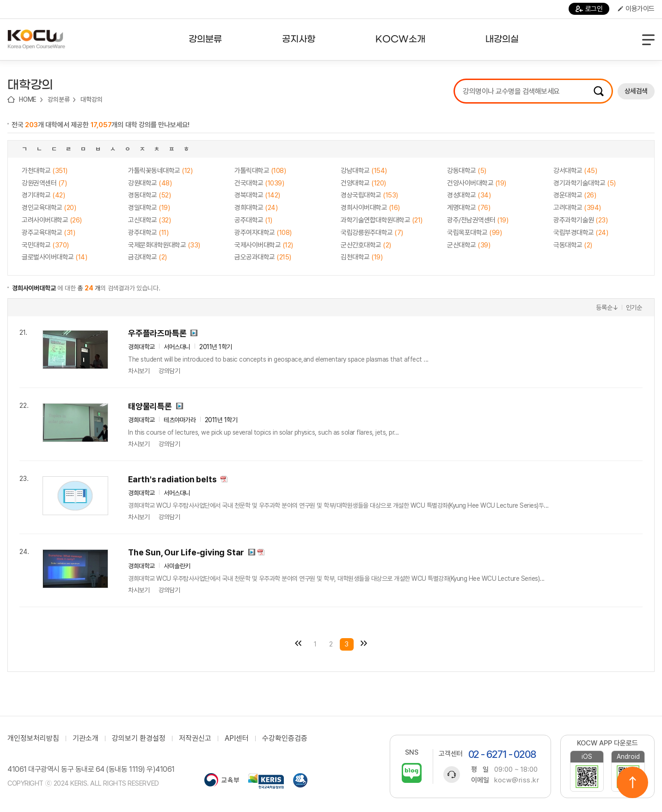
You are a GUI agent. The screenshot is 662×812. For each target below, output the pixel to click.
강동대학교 (467, 171)
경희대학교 (256, 208)
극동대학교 (573, 245)
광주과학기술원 (580, 220)
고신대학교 (149, 220)
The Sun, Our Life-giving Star (186, 552)
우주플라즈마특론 (157, 333)
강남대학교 (364, 171)
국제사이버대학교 (264, 245)
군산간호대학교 (366, 245)
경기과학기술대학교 (585, 183)
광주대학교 (148, 233)
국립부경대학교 (581, 233)
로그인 (589, 9)
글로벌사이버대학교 (54, 257)
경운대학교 (575, 195)
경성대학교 (469, 195)
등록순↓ (607, 308)
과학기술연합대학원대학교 (382, 220)
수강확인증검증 (285, 738)
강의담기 (169, 371)
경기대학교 (43, 195)
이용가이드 (636, 9)
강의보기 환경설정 (139, 738)
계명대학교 (469, 208)
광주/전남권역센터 (478, 220)
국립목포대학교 (474, 233)
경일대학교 (149, 208)
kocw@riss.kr (517, 780)
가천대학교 (45, 171)
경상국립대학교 (369, 195)
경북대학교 (257, 195)
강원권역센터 (44, 183)
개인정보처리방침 (33, 738)
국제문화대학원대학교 (164, 245)
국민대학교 (45, 245)
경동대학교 (149, 195)
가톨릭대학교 (260, 171)
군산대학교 (469, 245)
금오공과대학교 (263, 257)
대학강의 (91, 99)
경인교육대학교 (49, 208)
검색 (599, 91)
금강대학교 (147, 257)
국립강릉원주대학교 (372, 233)
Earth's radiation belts (172, 479)
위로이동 (632, 782)
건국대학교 (259, 183)
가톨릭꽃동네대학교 (160, 171)
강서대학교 (575, 171)
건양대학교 (363, 183)
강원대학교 (150, 183)
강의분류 (58, 99)
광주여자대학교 (263, 233)
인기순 (634, 308)
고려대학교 (577, 208)
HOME (28, 99)
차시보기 (139, 371)
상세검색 (636, 91)
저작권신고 (195, 738)
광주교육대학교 (48, 233)
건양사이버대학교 (477, 183)
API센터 (237, 738)
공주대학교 (253, 220)
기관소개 (86, 738)
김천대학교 (362, 257)
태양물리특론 (150, 406)
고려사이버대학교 (52, 220)
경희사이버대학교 (370, 208)
